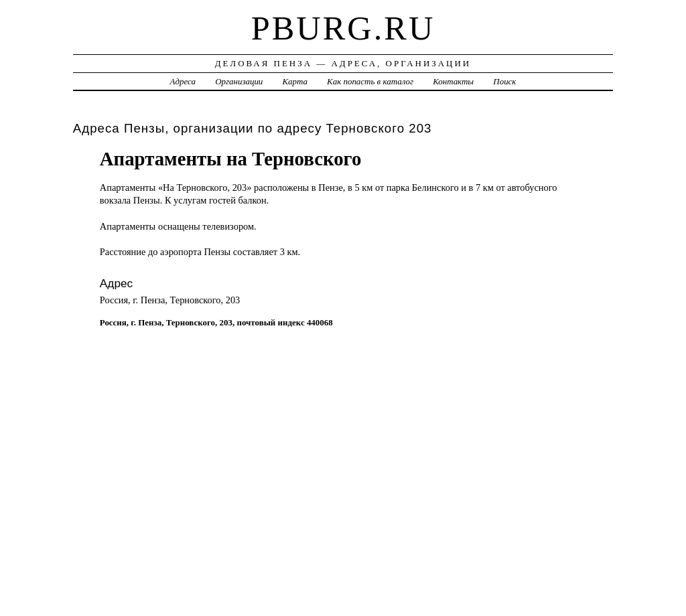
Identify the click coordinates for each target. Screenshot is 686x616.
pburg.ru (343, 28)
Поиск (504, 81)
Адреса (183, 81)
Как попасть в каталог (370, 81)
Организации (239, 81)
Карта (295, 81)
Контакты (453, 81)
